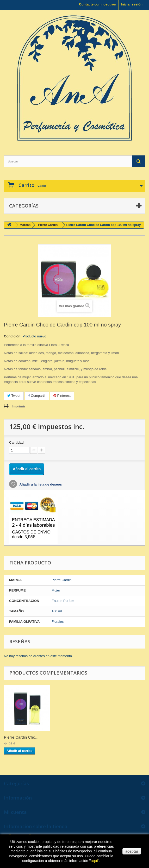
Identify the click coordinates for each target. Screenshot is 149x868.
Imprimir (18, 406)
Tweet (14, 396)
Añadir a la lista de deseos (40, 484)
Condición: (13, 336)
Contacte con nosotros (97, 4)
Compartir (37, 396)
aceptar (132, 851)
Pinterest (62, 396)
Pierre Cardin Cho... (21, 737)
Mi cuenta (15, 812)
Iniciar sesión (132, 4)
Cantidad (16, 442)
